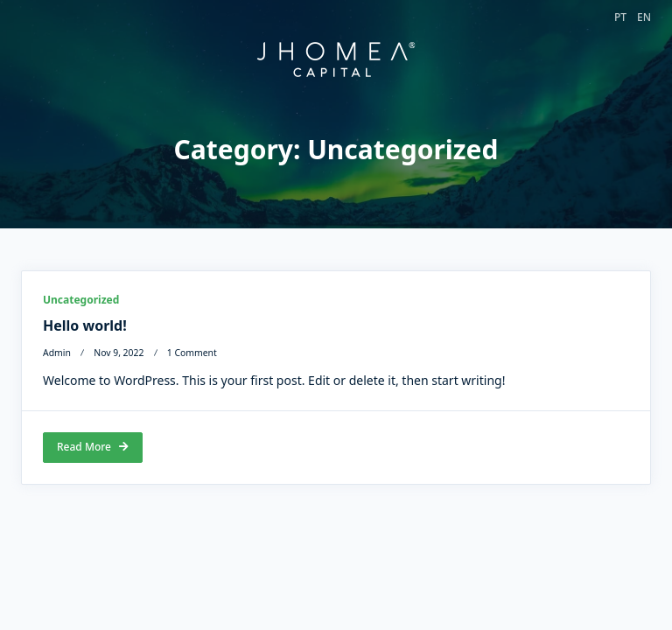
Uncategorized (81, 301)
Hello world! (85, 326)
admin (57, 353)
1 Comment (192, 353)
